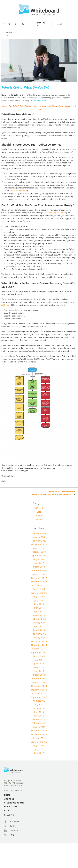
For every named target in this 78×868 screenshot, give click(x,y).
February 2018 (39, 570)
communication (45, 95)
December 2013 (39, 686)
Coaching (33, 95)
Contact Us (42, 24)
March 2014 (39, 675)
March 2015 (39, 630)
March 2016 (39, 615)
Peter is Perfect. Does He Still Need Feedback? (53, 494)
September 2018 (39, 556)
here (39, 109)
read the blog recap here (55, 213)
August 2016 (39, 596)
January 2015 (39, 638)
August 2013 (39, 701)
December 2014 (39, 641)
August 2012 (39, 745)
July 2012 (39, 749)
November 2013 (39, 690)
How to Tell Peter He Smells (63, 492)
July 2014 (39, 660)
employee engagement (49, 98)
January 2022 (39, 537)
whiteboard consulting (19, 100)
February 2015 (39, 634)
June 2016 (39, 604)
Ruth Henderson (39, 100)
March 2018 (39, 567)
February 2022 (39, 533)
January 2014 (39, 682)
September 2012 (39, 742)
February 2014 (39, 678)
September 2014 (39, 652)
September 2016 (39, 593)
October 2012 (39, 738)
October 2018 (39, 552)
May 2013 (39, 712)
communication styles (61, 95)
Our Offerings (12, 807)
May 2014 (39, 667)
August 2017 (39, 589)
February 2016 (39, 619)
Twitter (9, 24)
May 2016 (39, 608)
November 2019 (39, 544)
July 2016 (39, 600)
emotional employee (30, 98)
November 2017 (39, 582)
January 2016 (39, 623)
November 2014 (39, 645)
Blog (24, 95)
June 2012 (39, 753)
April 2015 (39, 626)
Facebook (3, 24)
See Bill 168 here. (20, 191)
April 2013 (39, 716)
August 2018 (39, 559)
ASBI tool (5, 305)
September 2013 (39, 697)
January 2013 (39, 727)
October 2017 (39, 585)
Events (39, 515)
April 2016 (39, 611)
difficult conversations (11, 98)
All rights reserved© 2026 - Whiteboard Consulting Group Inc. (14, 783)
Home (7, 795)
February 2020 (39, 541)
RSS (23, 24)
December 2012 (39, 731)
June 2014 (39, 664)
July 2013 (39, 705)
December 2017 (39, 578)
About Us (9, 799)
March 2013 (39, 719)
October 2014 (39, 649)
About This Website (13, 791)
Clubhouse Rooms (14, 803)
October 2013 (39, 693)
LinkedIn (16, 24)
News (39, 519)
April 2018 (39, 563)
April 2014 (39, 671)
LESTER (5, 221)
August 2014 (39, 656)
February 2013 (39, 723)
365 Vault (39, 508)
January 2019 (39, 548)
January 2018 (39, 574)
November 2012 (39, 734)
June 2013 (39, 708)
